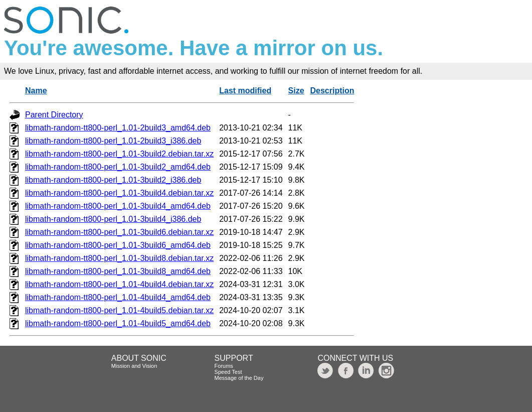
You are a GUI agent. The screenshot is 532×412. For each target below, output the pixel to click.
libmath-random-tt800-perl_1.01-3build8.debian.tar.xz (119, 258)
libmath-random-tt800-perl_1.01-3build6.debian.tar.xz (119, 232)
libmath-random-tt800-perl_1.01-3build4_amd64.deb (118, 206)
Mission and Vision (134, 366)
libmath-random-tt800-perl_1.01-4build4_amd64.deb (118, 297)
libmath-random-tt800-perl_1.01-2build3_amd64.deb (118, 128)
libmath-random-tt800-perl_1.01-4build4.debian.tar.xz (119, 284)
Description (332, 91)
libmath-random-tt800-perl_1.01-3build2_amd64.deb (118, 167)
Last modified (245, 91)
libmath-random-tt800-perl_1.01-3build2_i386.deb (113, 180)
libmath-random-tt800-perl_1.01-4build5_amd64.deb (118, 323)
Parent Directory (54, 115)
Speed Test (228, 372)
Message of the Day (239, 378)
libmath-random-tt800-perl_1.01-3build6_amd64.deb (118, 245)
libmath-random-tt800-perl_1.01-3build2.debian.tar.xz (119, 154)
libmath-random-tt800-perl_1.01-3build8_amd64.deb (118, 271)
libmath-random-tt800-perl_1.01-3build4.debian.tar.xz (119, 193)
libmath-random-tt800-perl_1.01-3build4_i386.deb (113, 219)
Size (296, 91)
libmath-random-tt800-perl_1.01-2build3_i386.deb (113, 141)
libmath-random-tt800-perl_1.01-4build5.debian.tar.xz (119, 310)
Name (36, 91)
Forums (224, 366)
